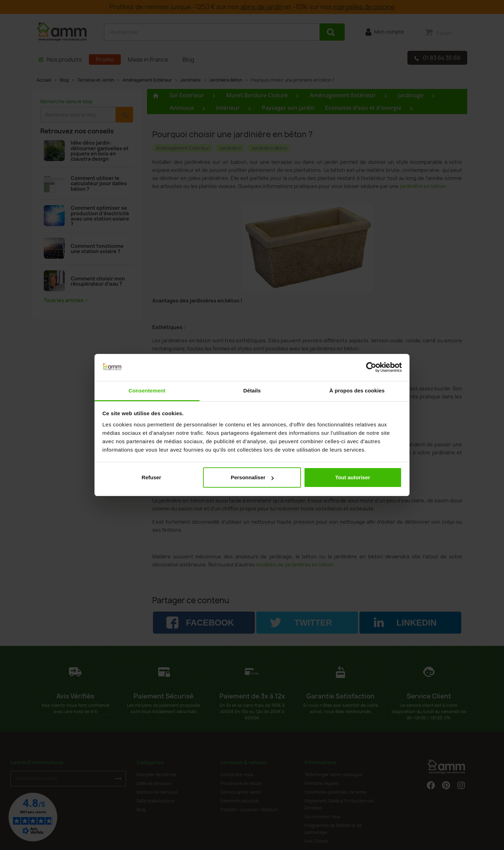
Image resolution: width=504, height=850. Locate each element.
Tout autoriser (353, 477)
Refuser (152, 477)
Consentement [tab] (147, 391)
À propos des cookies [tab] (357, 391)
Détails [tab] (252, 391)
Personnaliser (252, 477)
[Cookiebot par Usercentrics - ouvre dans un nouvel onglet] (371, 368)
